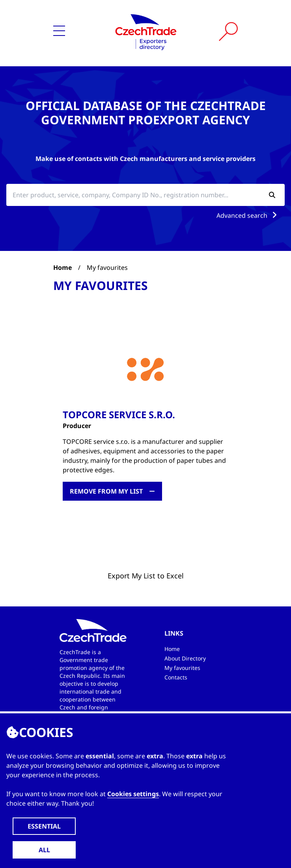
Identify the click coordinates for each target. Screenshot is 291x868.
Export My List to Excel (146, 576)
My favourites (182, 668)
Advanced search (248, 215)
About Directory (185, 658)
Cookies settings (133, 794)
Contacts (176, 677)
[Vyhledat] (228, 32)
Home (62, 268)
